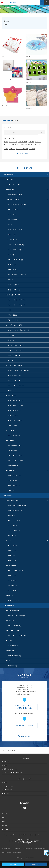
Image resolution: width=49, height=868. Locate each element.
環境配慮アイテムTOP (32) (15, 195)
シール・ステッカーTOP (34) (16, 400)
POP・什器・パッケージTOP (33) (17, 205)
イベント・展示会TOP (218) (15, 571)
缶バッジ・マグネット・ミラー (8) (17, 275)
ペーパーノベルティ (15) (14, 250)
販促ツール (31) (12, 561)
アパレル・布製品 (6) (13, 285)
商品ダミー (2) (12, 235)
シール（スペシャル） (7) (15, 410)
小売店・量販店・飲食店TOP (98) (17, 505)
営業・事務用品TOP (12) (14, 445)
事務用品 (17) (11, 556)
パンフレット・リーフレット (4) (16, 305)
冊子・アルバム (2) (13, 320)
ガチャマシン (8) (12, 480)
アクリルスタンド (7, 790)
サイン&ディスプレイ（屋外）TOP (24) (18, 370)
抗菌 (35, 145)
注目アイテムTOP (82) (14, 185)
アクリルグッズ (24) (13, 270)
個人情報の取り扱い (23, 835)
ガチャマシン (7, 145)
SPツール (39, 145)
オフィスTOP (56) (13, 546)
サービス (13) (11, 490)
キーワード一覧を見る (23, 154)
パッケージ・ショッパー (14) (16, 230)
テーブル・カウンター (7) (15, 520)
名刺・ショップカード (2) (15, 455)
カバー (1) (10, 360)
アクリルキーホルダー (8, 786)
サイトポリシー (13, 835)
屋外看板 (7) (11, 390)
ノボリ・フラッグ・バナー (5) (16, 385)
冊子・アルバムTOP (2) (14, 435)
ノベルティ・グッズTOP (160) (16, 245)
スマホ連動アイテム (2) (14, 485)
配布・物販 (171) (12, 586)
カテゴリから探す (26, 175)
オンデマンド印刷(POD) (22, 148)
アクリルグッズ (15, 145)
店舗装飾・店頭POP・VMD (10, 769)
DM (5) (10, 310)
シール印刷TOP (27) (13, 646)
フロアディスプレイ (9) (14, 355)
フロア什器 (31, 141)
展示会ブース (6, 762)
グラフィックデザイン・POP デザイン (13, 773)
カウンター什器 (13, 141)
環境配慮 (6, 141)
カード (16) (11, 255)
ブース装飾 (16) (12, 581)
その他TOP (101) (12, 666)
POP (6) (10, 225)
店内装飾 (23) (11, 515)
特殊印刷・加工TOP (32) (14, 656)
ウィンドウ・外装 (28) (14, 531)
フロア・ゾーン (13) (13, 525)
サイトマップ (5, 835)
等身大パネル (6, 793)
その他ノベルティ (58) (14, 290)
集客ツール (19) (12, 576)
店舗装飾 (6, 148)
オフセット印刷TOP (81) (14, 626)
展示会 (22, 145)
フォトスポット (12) (13, 591)
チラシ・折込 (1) (12, 315)
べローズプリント (23, 141)
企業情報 (5, 826)
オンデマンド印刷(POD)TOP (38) (17, 616)
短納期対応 (12, 148)
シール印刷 (32, 148)
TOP (4, 750)
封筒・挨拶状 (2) (12, 450)
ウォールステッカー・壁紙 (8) (16, 345)
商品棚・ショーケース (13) (15, 510)
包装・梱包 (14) (12, 536)
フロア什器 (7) (12, 215)
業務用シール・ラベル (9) (15, 420)
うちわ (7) (10, 280)
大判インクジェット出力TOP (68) (17, 636)
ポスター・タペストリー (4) (15, 260)
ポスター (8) (11, 340)
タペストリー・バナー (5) (15, 350)
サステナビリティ (7, 830)
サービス (5, 814)
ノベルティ (38, 141)
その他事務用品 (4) (13, 465)
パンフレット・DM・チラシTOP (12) (18, 300)
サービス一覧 (12, 750)
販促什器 (5, 765)
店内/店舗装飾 (29, 145)
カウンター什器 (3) (13, 210)
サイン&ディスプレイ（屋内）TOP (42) (18, 330)
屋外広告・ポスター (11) (14, 375)
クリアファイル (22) (13, 265)
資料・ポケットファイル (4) (15, 460)
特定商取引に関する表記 (34, 835)
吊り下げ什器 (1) (12, 220)
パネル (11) (11, 335)
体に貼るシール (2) (13, 415)
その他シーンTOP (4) (13, 601)
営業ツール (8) (12, 551)
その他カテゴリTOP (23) (14, 475)
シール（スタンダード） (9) (15, 405)
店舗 (3, 822)
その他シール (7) (12, 425)
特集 (3, 818)
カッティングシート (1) (14, 380)
